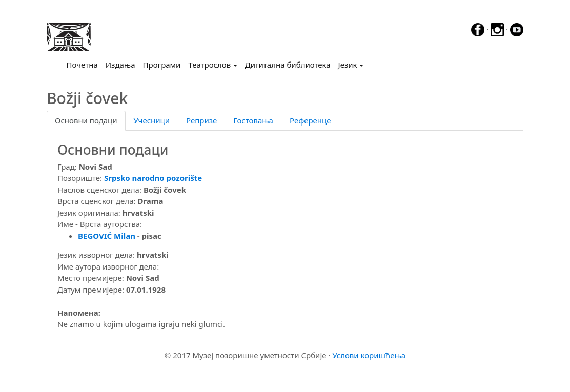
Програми (162, 65)
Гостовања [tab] (253, 120)
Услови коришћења (369, 355)
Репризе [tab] (201, 120)
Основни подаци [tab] (86, 120)
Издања (120, 65)
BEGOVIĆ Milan (107, 236)
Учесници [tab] (152, 120)
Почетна (84, 64)
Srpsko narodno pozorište (153, 178)
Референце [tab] (310, 120)
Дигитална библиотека (288, 65)
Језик (348, 65)
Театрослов (209, 65)
